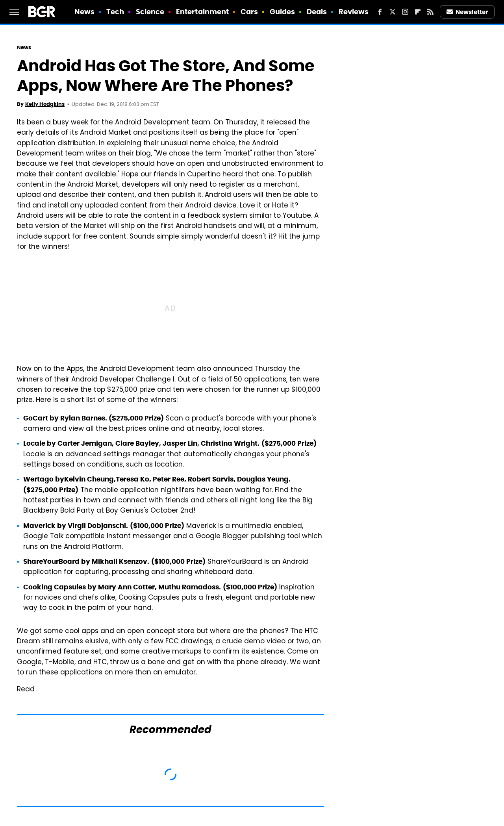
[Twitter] (393, 12)
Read (26, 690)
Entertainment (202, 12)
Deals (317, 12)
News (84, 12)
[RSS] (430, 12)
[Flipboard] (418, 12)
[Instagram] (405, 12)
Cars (249, 12)
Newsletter (467, 12)
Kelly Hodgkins (45, 104)
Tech (115, 12)
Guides (283, 12)
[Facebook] (380, 12)
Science (150, 12)
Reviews (354, 12)
